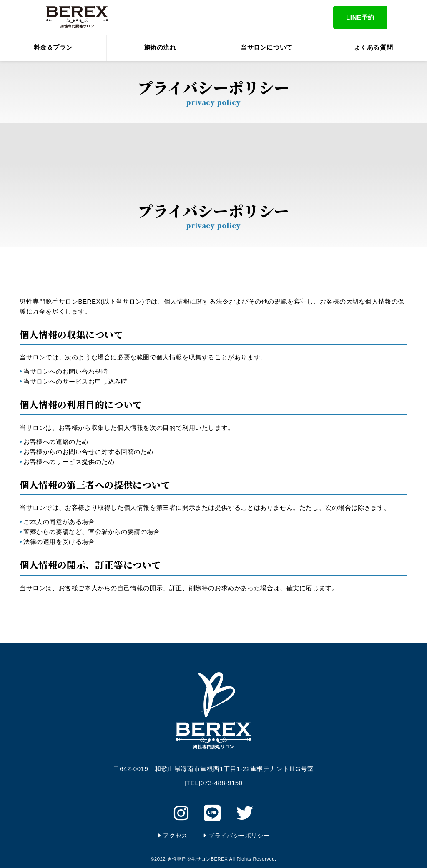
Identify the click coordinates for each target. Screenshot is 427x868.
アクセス (175, 836)
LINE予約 (360, 17)
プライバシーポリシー (239, 836)
